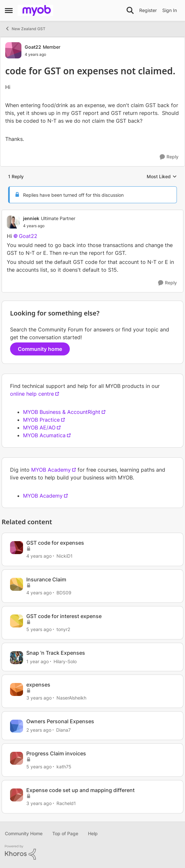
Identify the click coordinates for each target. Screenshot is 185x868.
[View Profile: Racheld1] (17, 795)
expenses (38, 685)
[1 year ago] (37, 661)
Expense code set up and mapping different (80, 790)
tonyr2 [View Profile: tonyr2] (63, 629)
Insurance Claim (46, 579)
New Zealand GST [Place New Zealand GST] (25, 29)
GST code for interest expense (64, 616)
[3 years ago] (39, 698)
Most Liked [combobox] (162, 177)
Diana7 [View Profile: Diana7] (63, 730)
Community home (40, 349)
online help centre (32, 394)
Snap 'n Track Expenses (56, 653)
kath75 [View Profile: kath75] (64, 767)
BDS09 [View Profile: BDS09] (64, 593)
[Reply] (169, 157)
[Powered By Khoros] (92, 852)
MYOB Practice (41, 420)
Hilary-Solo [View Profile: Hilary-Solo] (65, 661)
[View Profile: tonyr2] (17, 621)
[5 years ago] (39, 629)
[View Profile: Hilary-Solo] (17, 658)
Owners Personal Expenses (60, 721)
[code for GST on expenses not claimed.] (49, 226)
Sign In (170, 10)
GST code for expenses (55, 543)
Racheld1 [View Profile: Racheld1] (66, 803)
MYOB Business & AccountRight (62, 412)
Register (148, 10)
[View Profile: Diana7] (17, 726)
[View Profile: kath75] (17, 758)
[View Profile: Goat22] (13, 50)
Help (93, 833)
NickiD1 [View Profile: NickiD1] (65, 556)
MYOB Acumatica (44, 435)
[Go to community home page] (35, 10)
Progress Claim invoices (56, 753)
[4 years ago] (39, 556)
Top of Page (65, 833)
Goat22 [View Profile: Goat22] (33, 47)
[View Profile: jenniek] (13, 222)
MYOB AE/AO (39, 428)
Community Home (24, 833)
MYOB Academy (51, 470)
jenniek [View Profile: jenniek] (31, 218)
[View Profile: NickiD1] (17, 548)
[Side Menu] (9, 10)
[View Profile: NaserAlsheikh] (17, 689)
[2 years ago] (39, 730)
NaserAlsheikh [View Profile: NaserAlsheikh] (71, 698)
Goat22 (28, 236)
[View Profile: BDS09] (17, 584)
